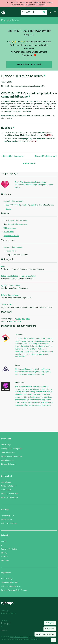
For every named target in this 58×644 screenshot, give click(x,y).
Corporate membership (10, 582)
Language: (50, 629)
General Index (9, 232)
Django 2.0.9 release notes (12, 156)
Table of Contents (28, 276)
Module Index (12, 276)
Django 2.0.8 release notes (13, 201)
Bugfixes (9, 209)
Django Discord (7, 519)
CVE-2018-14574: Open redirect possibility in (30, 205)
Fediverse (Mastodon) (9, 549)
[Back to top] (53, 640)
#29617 (34, 141)
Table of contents (10, 228)
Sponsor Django (7, 579)
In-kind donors (9, 613)
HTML (18, 319)
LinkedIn (4, 557)
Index (3, 276)
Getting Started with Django (11, 449)
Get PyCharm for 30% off (29, 64)
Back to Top (29, 163)
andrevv (7, 630)
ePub (28, 319)
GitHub (4, 541)
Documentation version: (45, 634)
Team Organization (8, 452)
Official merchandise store (11, 586)
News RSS (5, 560)
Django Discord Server (10, 286)
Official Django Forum (10, 295)
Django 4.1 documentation (13, 247)
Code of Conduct (7, 460)
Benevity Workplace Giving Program (14, 590)
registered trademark (8, 639)
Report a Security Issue (10, 494)
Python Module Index (11, 236)
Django (3, 12)
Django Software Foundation (12, 456)
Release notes (11, 251)
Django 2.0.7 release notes (46, 156)
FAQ (3, 266)
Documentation (10, 20)
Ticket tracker (7, 305)
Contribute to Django (9, 486)
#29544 (49, 135)
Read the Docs (15, 321)
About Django (6, 445)
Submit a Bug (6, 490)
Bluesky (4, 553)
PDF (23, 319)
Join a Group (6, 482)
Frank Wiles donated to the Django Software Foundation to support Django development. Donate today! (34, 185)
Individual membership (9, 497)
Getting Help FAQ (7, 516)
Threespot (7, 623)
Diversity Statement (8, 464)
